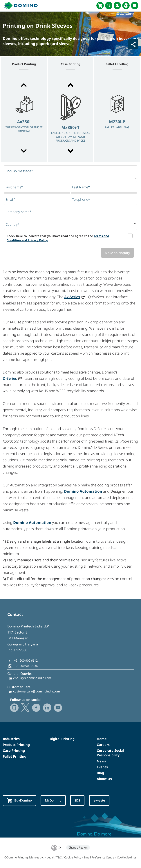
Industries (11, 739)
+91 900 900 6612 (26, 661)
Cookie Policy (73, 857)
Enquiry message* (19, 171)
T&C (59, 857)
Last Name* (81, 187)
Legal (50, 857)
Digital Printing (62, 739)
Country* (12, 224)
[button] (24, 85)
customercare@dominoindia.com (37, 691)
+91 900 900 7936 (26, 666)
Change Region (78, 847)
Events (102, 767)
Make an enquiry (117, 253)
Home (102, 739)
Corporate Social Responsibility (110, 753)
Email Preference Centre (99, 857)
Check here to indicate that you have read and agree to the (58, 238)
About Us (104, 779)
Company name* (18, 212)
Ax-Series (72, 297)
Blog (100, 773)
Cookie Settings (127, 857)
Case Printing (14, 750)
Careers (103, 745)
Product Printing (16, 745)
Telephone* (81, 199)
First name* (14, 187)
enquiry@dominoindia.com (32, 678)
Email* (10, 199)
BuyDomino (19, 801)
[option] (24, 118)
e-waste (99, 800)
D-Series (10, 378)
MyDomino (53, 800)
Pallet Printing (15, 756)
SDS (77, 800)
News (101, 761)
